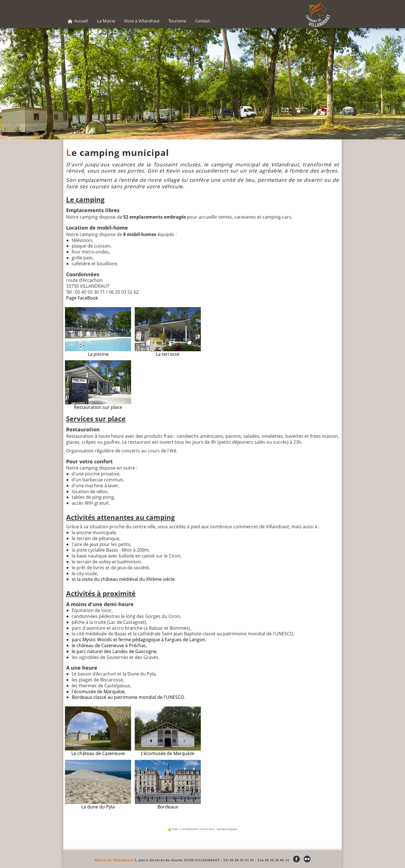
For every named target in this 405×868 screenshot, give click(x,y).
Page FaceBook (82, 298)
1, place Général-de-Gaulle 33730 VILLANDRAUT (177, 860)
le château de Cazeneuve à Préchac (109, 645)
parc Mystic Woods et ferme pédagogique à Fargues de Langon (138, 640)
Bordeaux (168, 785)
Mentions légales (227, 829)
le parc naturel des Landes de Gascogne (114, 651)
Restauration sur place (98, 385)
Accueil (78, 21)
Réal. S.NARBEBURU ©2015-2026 (191, 829)
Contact (202, 21)
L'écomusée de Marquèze (168, 731)
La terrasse (168, 332)
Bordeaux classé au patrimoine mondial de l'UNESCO (128, 697)
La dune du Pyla (98, 785)
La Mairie (106, 21)
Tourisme (177, 21)
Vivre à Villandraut (142, 21)
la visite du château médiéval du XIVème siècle (126, 579)
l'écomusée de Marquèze (98, 692)
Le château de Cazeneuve (98, 731)
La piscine (98, 332)
